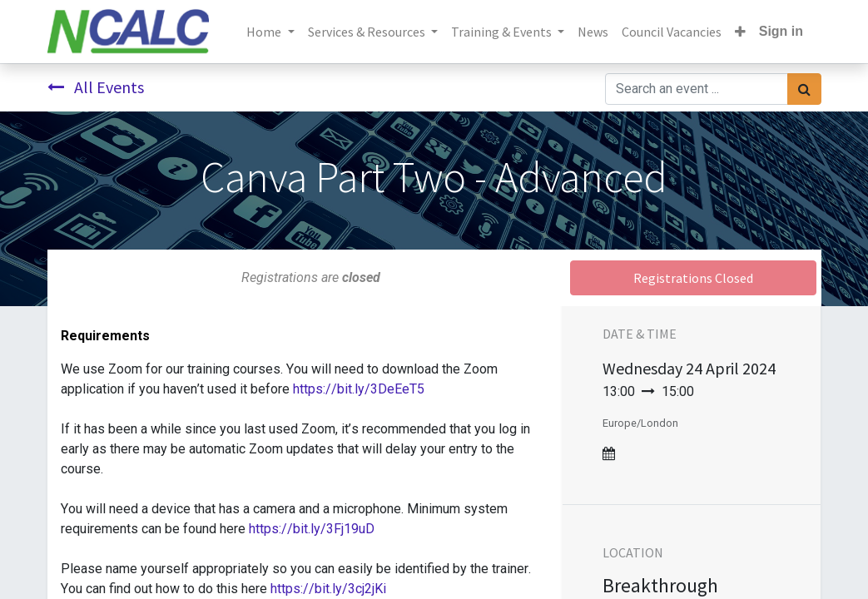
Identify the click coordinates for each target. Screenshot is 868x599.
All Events (96, 87)
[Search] (804, 89)
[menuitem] (593, 32)
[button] (740, 32)
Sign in (781, 31)
